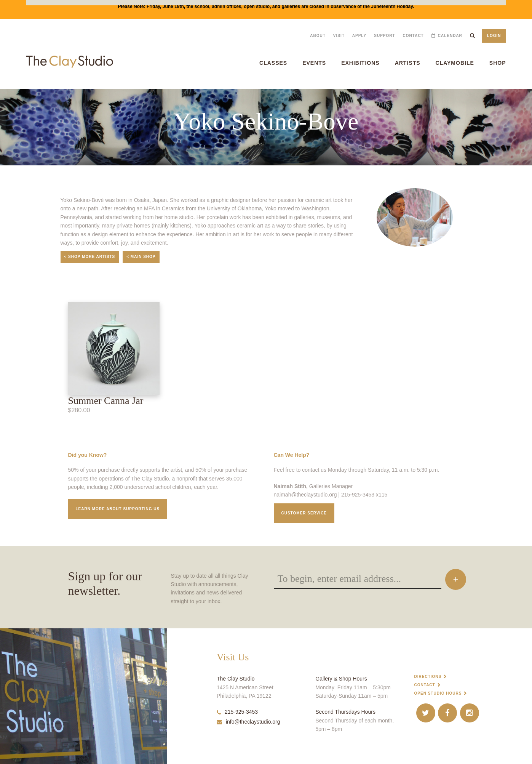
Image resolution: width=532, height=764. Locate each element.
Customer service (304, 513)
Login (494, 36)
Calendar (450, 36)
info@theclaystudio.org (248, 722)
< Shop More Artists (90, 257)
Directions (428, 677)
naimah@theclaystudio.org (305, 495)
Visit (339, 36)
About (318, 36)
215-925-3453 (237, 712)
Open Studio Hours (438, 693)
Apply (359, 36)
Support (384, 36)
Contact (413, 36)
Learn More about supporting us (118, 509)
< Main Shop (141, 257)
